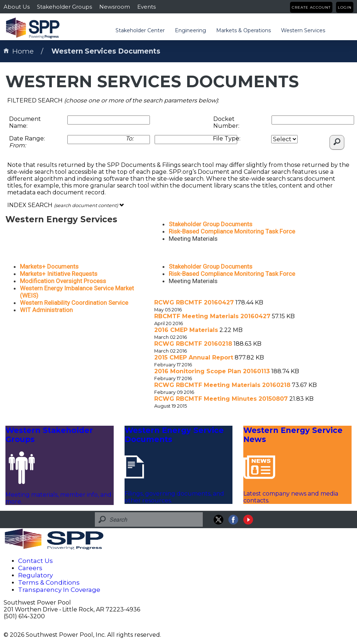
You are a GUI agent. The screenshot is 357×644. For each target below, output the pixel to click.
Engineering (190, 30)
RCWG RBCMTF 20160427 (194, 302)
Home (19, 51)
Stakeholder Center (140, 30)
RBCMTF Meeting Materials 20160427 (212, 316)
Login (345, 7)
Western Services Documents (106, 51)
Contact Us (35, 561)
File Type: (227, 138)
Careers (30, 568)
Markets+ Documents (49, 266)
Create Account (311, 7)
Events (146, 7)
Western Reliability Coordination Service (74, 303)
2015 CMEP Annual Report (194, 357)
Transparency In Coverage (59, 590)
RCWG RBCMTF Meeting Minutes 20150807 (221, 399)
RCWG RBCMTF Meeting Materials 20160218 (222, 385)
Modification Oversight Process (63, 281)
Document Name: (25, 122)
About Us (17, 7)
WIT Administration (46, 310)
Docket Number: (226, 122)
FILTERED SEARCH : (113, 100)
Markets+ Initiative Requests (59, 274)
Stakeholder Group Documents (211, 224)
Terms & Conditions (49, 582)
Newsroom (115, 7)
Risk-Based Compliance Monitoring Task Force (232, 231)
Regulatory (35, 575)
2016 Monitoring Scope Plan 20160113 (212, 371)
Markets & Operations (243, 30)
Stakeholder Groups (64, 7)
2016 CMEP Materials (186, 330)
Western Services (303, 30)
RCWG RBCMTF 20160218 (193, 344)
